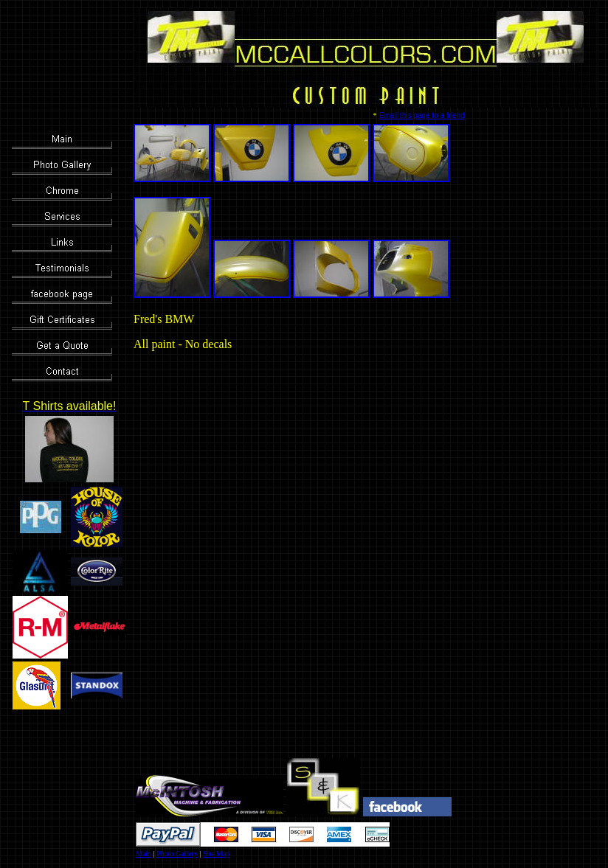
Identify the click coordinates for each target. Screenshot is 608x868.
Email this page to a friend (422, 115)
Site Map (216, 854)
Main (144, 854)
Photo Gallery (177, 854)
